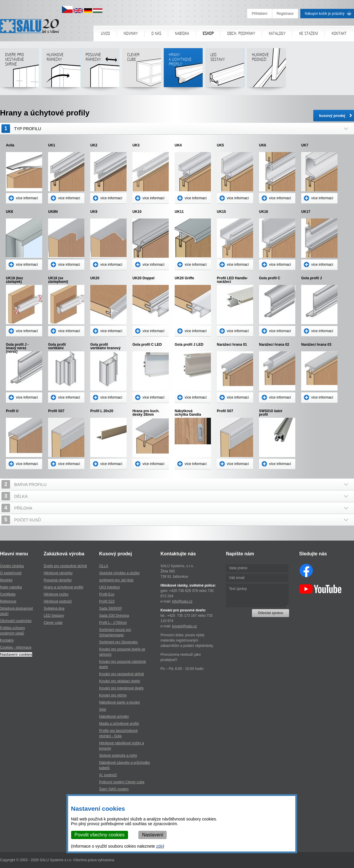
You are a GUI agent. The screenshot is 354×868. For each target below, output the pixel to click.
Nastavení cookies (16, 654)
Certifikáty (8, 594)
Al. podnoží (108, 775)
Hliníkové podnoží (266, 70)
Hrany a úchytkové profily (64, 587)
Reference (8, 601)
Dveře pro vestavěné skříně (19, 70)
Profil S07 (56, 411)
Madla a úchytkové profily (119, 724)
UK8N (53, 212)
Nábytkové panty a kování (119, 702)
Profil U (12, 411)
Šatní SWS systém (114, 789)
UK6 (263, 145)
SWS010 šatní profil (271, 413)
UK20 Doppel (144, 278)
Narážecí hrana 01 (232, 345)
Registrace (285, 14)
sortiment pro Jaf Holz (116, 580)
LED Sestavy (54, 616)
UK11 (179, 212)
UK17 (306, 212)
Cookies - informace (16, 647)
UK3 (136, 145)
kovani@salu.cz (184, 626)
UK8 (9, 212)
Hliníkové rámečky (61, 70)
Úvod (105, 34)
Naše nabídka (11, 587)
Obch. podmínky (241, 34)
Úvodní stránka (12, 566)
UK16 (264, 212)
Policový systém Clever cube (122, 782)
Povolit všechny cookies (100, 835)
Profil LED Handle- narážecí (232, 280)
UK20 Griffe (184, 278)
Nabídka (182, 34)
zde (160, 846)
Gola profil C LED (147, 345)
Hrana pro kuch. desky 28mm (146, 413)
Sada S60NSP (110, 608)
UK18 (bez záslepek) (14, 280)
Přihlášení (259, 14)
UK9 (94, 212)
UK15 (221, 212)
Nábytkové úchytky (114, 717)
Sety (103, 709)
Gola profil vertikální (57, 346)
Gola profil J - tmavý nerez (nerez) (17, 346)
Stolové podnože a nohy (118, 756)
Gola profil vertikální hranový (105, 346)
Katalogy (277, 34)
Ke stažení (309, 34)
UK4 (178, 145)
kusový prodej (332, 116)
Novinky (131, 34)
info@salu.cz (182, 601)
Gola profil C (270, 278)
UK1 (52, 145)
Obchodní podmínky (16, 621)
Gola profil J (312, 278)
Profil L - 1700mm (113, 623)
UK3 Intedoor (110, 587)
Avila (10, 145)
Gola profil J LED (189, 345)
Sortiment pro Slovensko (118, 642)
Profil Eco (107, 594)
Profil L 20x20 (102, 411)
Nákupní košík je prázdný (325, 14)
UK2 (94, 145)
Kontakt (339, 34)
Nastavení (153, 835)
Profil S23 (107, 601)
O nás (156, 34)
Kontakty (7, 640)
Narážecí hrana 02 (274, 345)
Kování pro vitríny (113, 695)
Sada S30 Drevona (114, 616)
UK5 (220, 145)
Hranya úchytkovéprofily (183, 70)
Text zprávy (257, 595)
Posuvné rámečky (100, 70)
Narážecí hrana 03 (316, 345)
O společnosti (11, 573)
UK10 (137, 212)
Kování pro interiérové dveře (121, 688)
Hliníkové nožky (56, 594)
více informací (27, 198)
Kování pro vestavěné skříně (122, 674)
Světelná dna (54, 608)
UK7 (305, 145)
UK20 (95, 278)
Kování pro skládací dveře (120, 681)
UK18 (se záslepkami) (58, 280)
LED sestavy (225, 70)
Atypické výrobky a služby (119, 573)
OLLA (104, 566)
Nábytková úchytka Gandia (188, 413)
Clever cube (141, 70)
